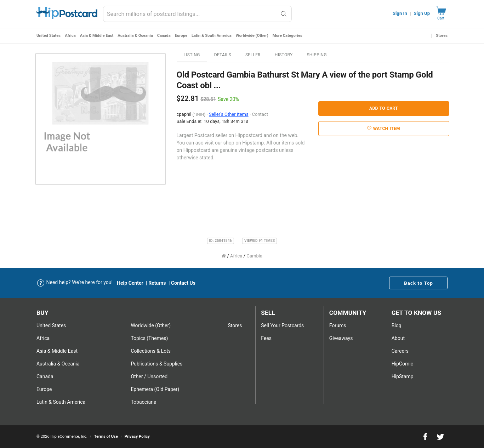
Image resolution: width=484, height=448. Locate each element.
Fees (266, 338)
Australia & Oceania (135, 36)
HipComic (402, 364)
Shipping (317, 55)
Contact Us (183, 283)
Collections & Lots (151, 351)
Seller (253, 55)
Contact (260, 114)
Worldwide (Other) (252, 36)
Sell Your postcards (282, 325)
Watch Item (384, 129)
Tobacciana (143, 402)
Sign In (400, 13)
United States (49, 36)
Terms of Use (106, 436)
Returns (157, 283)
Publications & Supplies (156, 364)
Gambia (254, 256)
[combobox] (197, 14)
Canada (164, 36)
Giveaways (341, 338)
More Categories (287, 36)
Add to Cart (384, 108)
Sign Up (422, 13)
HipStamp (403, 376)
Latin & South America (212, 36)
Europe (181, 36)
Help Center (130, 283)
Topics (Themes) (149, 338)
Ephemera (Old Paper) (155, 389)
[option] (101, 119)
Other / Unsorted (149, 376)
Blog (397, 325)
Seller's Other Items (229, 114)
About (398, 338)
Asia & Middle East (97, 36)
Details (223, 55)
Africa (70, 36)
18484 (199, 115)
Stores (442, 36)
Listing (192, 55)
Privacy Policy (137, 436)
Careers (400, 351)
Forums (338, 325)
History (284, 55)
